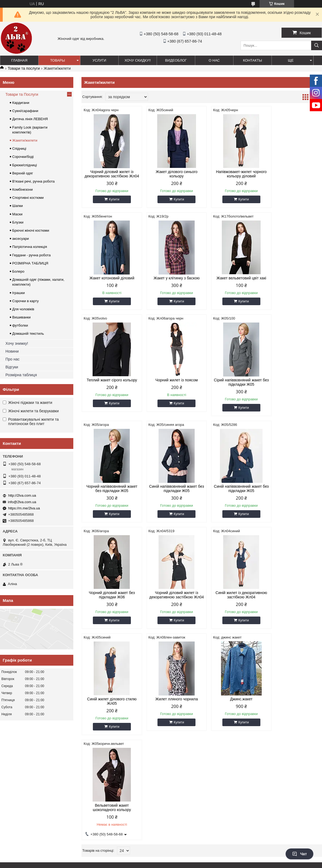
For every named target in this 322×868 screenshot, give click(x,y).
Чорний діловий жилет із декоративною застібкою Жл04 (110, 176)
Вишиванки (21, 317)
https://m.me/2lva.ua (24, 508)
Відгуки (12, 367)
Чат (299, 854)
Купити (112, 204)
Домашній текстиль (28, 334)
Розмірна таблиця (21, 375)
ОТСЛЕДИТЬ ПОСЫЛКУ (23, 753)
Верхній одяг (23, 173)
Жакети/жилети (25, 140)
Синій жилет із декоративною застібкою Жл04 (232, 493)
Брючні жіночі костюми (31, 230)
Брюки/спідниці (25, 165)
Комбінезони (23, 189)
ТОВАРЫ (58, 60)
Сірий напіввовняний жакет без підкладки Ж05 (110, 387)
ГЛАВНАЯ (19, 60)
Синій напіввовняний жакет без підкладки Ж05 (232, 387)
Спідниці (19, 149)
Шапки (18, 206)
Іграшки (18, 293)
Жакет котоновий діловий (293, 172)
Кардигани (21, 103)
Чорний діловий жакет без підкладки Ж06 (110, 493)
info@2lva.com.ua (22, 502)
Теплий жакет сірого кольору (232, 282)
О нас (214, 60)
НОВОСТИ (12, 746)
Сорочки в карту (25, 301)
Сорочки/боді (23, 157)
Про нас (12, 359)
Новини (12, 351)
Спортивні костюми (28, 198)
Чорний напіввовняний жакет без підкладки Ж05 (171, 387)
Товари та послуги (24, 68)
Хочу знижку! (17, 343)
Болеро (18, 271)
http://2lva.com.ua (22, 495)
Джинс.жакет (171, 601)
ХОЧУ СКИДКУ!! (138, 60)
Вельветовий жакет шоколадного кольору (232, 604)
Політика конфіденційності (190, 863)
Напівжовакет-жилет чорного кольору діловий (232, 174)
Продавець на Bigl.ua (161, 858)
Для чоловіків (23, 309)
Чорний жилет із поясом (293, 282)
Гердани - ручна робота (31, 255)
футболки (20, 325)
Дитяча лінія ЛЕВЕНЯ (30, 119)
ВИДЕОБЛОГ (176, 60)
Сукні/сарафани (25, 111)
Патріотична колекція (30, 247)
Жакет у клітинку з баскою (110, 282)
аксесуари (20, 239)
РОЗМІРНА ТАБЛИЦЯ (30, 263)
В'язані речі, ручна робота (33, 181)
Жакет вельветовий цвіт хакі (171, 282)
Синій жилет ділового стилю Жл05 (293, 493)
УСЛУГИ (99, 60)
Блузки (18, 222)
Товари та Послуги (22, 94)
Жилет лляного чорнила (110, 601)
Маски (17, 214)
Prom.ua (186, 853)
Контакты (252, 60)
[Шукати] (317, 45)
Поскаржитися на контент (148, 863)
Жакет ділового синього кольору (171, 174)
